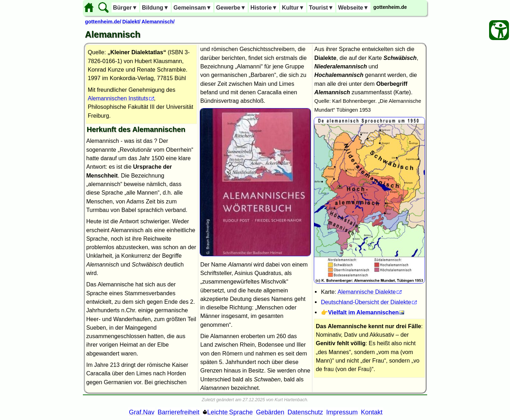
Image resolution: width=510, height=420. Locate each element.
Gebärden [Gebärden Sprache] (270, 412)
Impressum (342, 412)
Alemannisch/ (158, 22)
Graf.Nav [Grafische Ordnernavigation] (142, 412)
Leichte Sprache (230, 412)
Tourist (321, 7)
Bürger (125, 7)
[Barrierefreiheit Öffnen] (499, 30)
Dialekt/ (131, 22)
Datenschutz (305, 412)
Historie (264, 7)
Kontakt (372, 412)
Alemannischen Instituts (118, 98)
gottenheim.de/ (103, 22)
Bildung (155, 7)
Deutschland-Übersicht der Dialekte (366, 302)
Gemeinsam (193, 7)
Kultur (293, 7)
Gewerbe (231, 7)
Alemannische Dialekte (367, 292)
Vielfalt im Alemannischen (363, 312)
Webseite (354, 7)
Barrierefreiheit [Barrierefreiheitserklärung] (178, 412)
